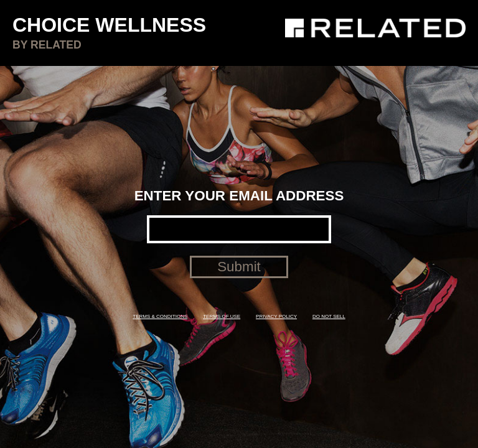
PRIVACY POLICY (276, 316)
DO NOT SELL (329, 316)
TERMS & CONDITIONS (160, 316)
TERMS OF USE (222, 316)
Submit (239, 267)
